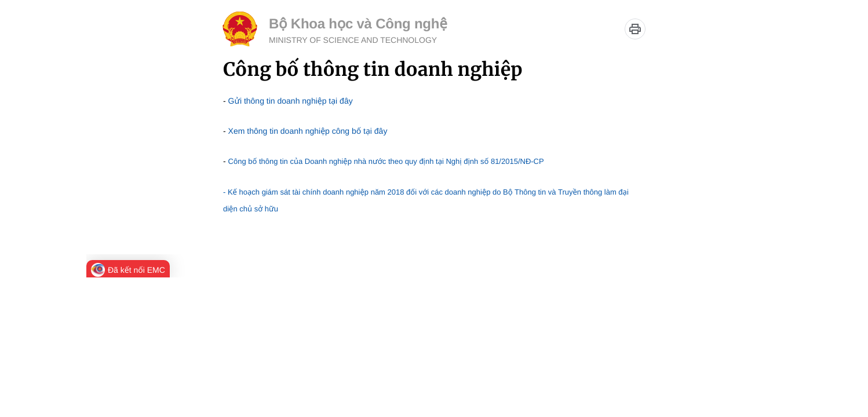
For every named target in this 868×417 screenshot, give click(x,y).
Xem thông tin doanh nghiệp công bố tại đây (308, 131)
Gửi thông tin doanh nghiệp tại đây (291, 101)
